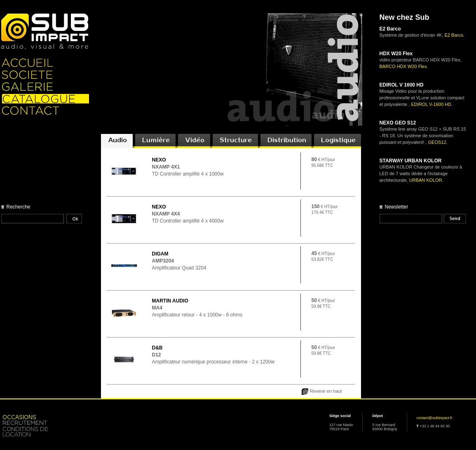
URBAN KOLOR (426, 180)
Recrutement (45, 423)
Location (45, 432)
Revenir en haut (326, 391)
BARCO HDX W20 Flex (403, 66)
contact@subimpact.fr (435, 418)
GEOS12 (437, 142)
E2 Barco (454, 35)
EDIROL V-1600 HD (431, 104)
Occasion (45, 416)
